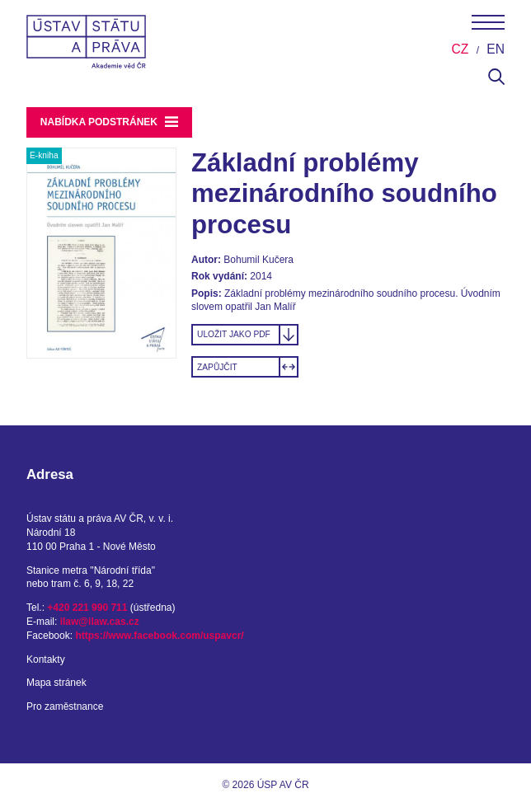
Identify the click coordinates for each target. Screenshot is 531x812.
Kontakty (46, 659)
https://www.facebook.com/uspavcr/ (159, 636)
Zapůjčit (217, 367)
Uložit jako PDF (234, 334)
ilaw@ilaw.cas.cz (100, 622)
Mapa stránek (56, 683)
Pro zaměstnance (65, 706)
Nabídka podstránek (110, 122)
